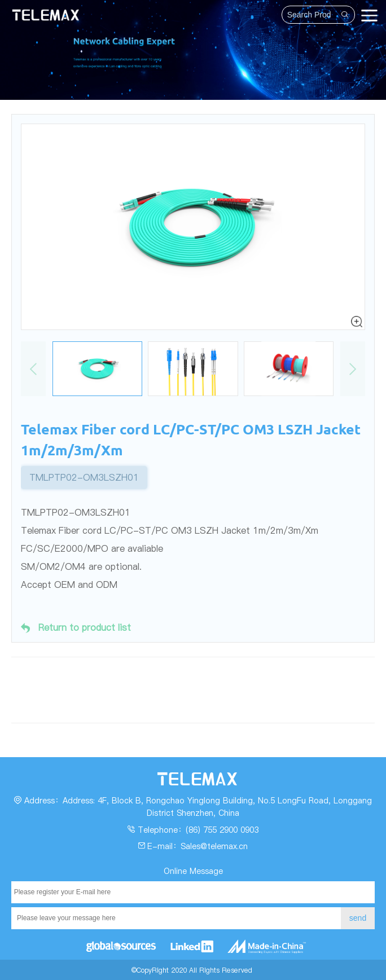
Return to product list (76, 628)
